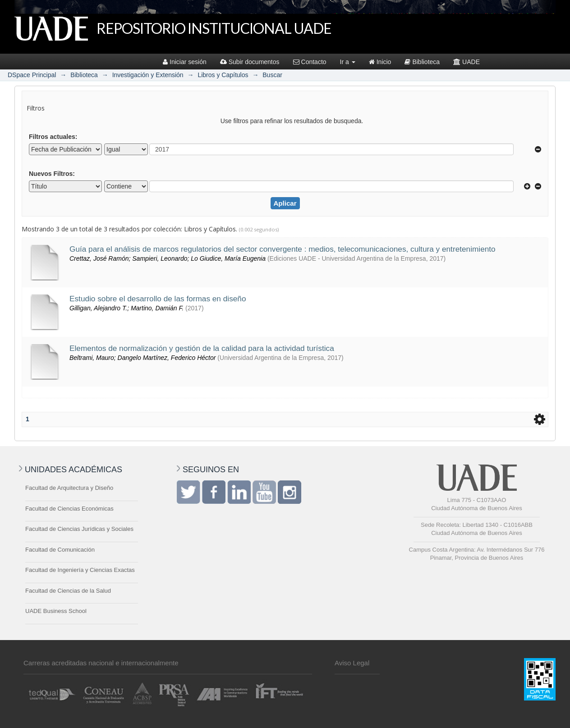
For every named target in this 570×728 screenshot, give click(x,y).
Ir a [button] (348, 62)
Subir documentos (250, 62)
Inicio (380, 62)
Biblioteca (422, 62)
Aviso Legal (352, 663)
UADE (467, 62)
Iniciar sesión (185, 62)
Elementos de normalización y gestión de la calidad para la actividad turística (202, 348)
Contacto (310, 62)
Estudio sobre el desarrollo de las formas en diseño (158, 299)
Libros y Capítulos (223, 75)
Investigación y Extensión (148, 75)
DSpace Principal (32, 75)
